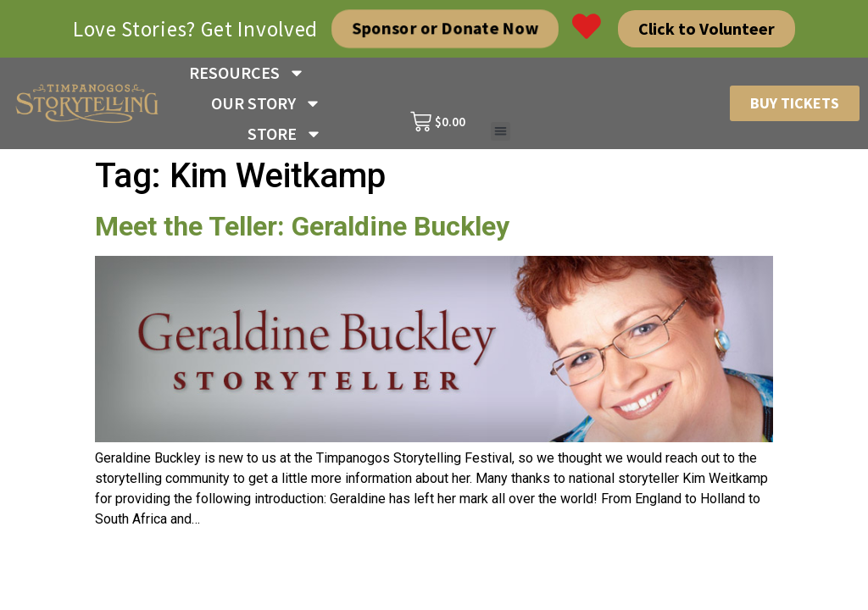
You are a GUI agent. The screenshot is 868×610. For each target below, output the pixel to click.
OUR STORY (266, 103)
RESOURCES (247, 73)
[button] (501, 132)
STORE (285, 134)
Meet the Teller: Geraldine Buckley (302, 226)
